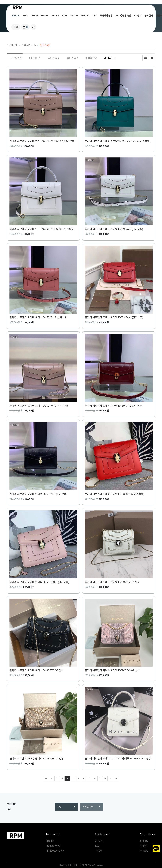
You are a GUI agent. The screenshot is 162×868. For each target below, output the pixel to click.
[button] (33, 27)
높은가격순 (73, 58)
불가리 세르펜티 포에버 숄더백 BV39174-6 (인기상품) (114, 229)
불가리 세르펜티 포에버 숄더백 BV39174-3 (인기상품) (39, 406)
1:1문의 (138, 15)
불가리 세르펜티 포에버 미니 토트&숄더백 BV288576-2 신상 (118, 759)
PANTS (45, 15)
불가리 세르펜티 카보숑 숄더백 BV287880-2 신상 (112, 670)
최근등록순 (16, 58)
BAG (64, 15)
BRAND (16, 15)
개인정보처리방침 (54, 846)
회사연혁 (144, 846)
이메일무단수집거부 (55, 851)
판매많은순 (35, 58)
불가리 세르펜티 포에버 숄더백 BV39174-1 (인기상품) (38, 494)
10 (105, 778)
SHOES (55, 15)
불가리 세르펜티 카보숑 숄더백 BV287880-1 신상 (37, 759)
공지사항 (99, 841)
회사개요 (144, 841)
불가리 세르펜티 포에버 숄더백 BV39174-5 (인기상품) (39, 317)
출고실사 (149, 15)
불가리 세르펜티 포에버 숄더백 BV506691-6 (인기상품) (115, 494)
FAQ (66, 807)
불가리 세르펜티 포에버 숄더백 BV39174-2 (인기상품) (114, 406)
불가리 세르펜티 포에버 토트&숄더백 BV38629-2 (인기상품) (118, 141)
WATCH (74, 15)
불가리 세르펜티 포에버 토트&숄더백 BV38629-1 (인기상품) (42, 229)
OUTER (34, 15)
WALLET (85, 15)
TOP (25, 15)
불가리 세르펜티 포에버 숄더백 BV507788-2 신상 (112, 582)
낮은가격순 (54, 58)
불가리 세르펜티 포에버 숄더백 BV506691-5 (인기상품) (39, 582)
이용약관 (50, 841)
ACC (95, 15)
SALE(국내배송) (123, 15)
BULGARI (45, 45)
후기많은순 (110, 58)
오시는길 (144, 851)
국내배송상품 (106, 15)
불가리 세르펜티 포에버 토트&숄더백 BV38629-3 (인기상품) (42, 141)
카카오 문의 (91, 807)
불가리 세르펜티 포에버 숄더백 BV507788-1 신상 (36, 670)
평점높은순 (91, 58)
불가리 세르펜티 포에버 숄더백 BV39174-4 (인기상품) (114, 317)
